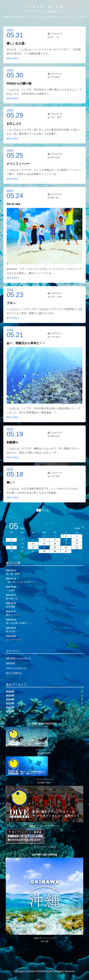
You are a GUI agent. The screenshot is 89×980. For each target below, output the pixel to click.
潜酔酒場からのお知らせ (18, 658)
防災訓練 (44, 605)
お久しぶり (14, 124)
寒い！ (11, 483)
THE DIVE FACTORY (45, 724)
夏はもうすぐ (44, 613)
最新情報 (10, 663)
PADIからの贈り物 (19, 83)
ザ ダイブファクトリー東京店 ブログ (44, 11)
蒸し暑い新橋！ (44, 572)
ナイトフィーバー (18, 164)
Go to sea (13, 204)
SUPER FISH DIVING (45, 855)
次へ (49, 510)
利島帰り (13, 442)
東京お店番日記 (14, 673)
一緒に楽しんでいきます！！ (44, 580)
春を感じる (44, 597)
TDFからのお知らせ (16, 668)
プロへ (11, 303)
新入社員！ (44, 629)
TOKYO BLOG (45, 7)
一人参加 (44, 588)
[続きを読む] (13, 58)
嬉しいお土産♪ (16, 43)
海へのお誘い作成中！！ (44, 621)
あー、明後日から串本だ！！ (26, 343)
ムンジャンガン (44, 638)
